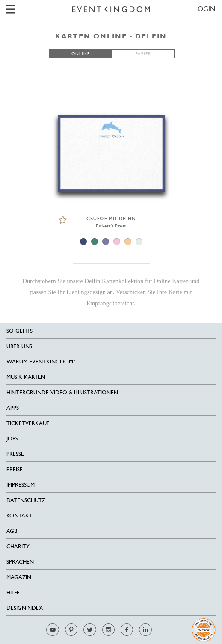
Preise (15, 469)
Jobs (12, 439)
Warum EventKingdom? (41, 362)
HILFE (13, 592)
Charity (18, 546)
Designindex (25, 608)
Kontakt (19, 515)
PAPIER (143, 54)
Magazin (19, 577)
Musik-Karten (26, 377)
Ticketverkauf (28, 423)
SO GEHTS (19, 331)
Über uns (19, 346)
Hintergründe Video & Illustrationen (62, 392)
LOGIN (205, 9)
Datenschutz (26, 500)
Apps (13, 408)
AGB (12, 531)
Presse (15, 454)
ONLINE (81, 54)
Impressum (21, 485)
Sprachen (20, 562)
